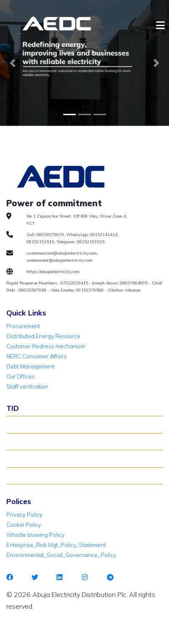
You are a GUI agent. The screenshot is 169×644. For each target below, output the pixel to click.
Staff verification (27, 386)
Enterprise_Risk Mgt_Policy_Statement (56, 545)
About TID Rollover (34, 424)
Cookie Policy (24, 525)
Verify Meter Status (35, 442)
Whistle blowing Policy (35, 535)
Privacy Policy (24, 515)
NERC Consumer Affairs (36, 356)
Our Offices (21, 376)
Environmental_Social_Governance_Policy (61, 555)
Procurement (23, 326)
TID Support (26, 476)
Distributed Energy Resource (43, 336)
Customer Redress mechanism (46, 346)
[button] (13, 63)
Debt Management (30, 366)
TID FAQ (21, 458)
